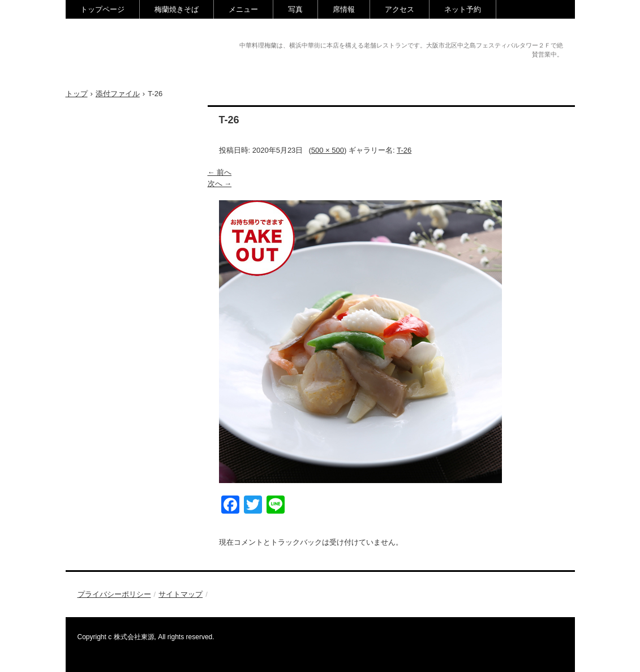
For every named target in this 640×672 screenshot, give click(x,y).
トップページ (102, 9)
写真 (295, 9)
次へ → (220, 184)
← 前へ (220, 172)
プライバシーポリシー (114, 594)
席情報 (344, 9)
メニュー (243, 9)
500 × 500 (328, 150)
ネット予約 (463, 9)
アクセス (400, 9)
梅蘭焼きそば (177, 9)
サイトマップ (181, 594)
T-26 (404, 150)
